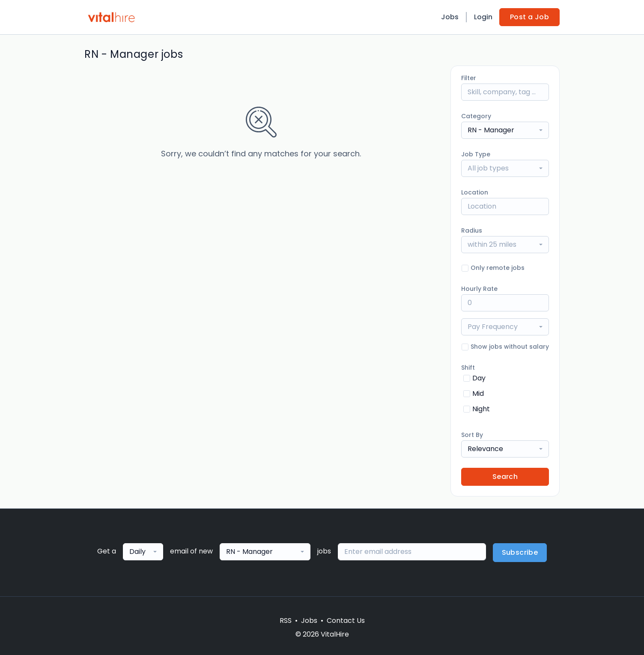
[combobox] (505, 130)
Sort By (472, 435)
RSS (286, 621)
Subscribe (520, 552)
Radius (472, 230)
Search (505, 477)
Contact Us (346, 621)
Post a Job (529, 17)
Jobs (450, 17)
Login (483, 17)
